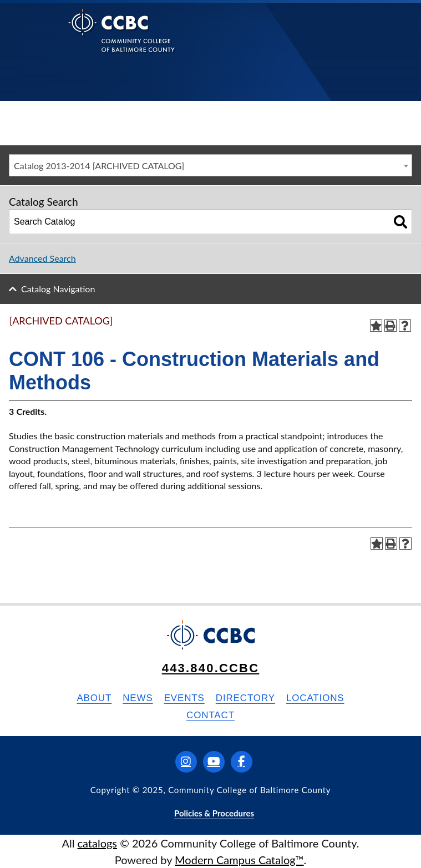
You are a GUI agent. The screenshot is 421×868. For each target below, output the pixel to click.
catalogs (97, 843)
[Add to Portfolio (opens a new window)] (376, 326)
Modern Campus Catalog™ (239, 860)
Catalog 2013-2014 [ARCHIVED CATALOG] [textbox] (99, 166)
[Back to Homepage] (122, 39)
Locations (315, 698)
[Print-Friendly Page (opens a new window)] (390, 326)
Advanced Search (42, 258)
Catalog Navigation (58, 289)
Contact (210, 715)
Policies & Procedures (214, 813)
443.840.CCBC (211, 668)
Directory (245, 698)
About (94, 698)
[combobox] (210, 165)
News (138, 698)
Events (184, 698)
